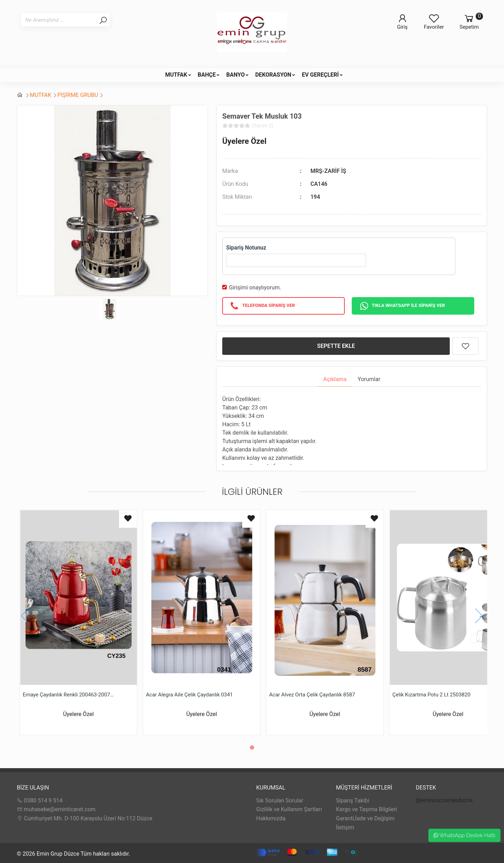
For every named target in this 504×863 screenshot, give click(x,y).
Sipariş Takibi (353, 801)
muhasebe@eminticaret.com (56, 809)
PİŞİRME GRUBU (78, 95)
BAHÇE (207, 75)
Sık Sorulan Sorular (280, 801)
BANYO (235, 75)
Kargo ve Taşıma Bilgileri (366, 809)
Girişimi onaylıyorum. (255, 287)
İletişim (345, 827)
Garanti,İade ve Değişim (365, 818)
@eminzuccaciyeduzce (444, 800)
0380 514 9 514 (40, 801)
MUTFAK (176, 75)
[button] (252, 748)
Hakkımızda (271, 818)
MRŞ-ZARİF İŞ (328, 171)
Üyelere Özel (244, 141)
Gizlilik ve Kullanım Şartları (289, 809)
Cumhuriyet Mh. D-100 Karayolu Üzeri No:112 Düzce (85, 818)
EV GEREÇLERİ (320, 75)
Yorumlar (369, 379)
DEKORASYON (273, 75)
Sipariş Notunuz (246, 248)
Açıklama (335, 379)
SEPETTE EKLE (336, 346)
